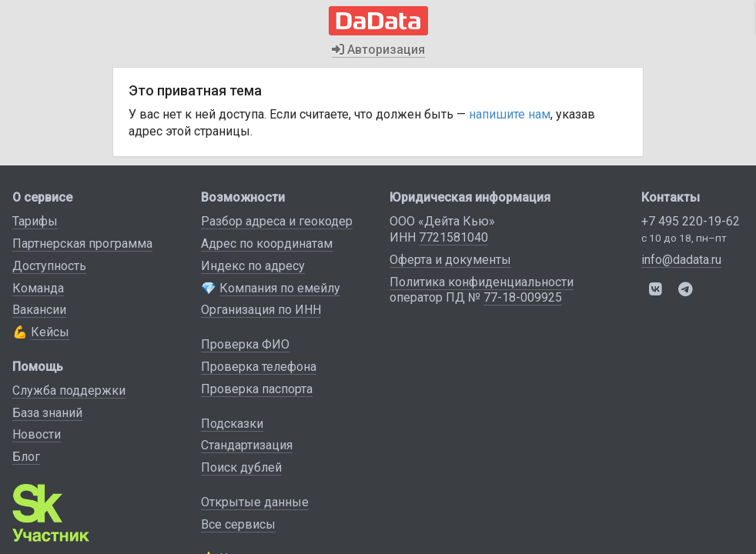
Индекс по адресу (253, 266)
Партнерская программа (82, 244)
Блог (26, 457)
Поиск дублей (241, 467)
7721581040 (453, 237)
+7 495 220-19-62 (691, 221)
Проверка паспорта (257, 389)
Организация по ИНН (261, 310)
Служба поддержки (69, 390)
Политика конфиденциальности (482, 282)
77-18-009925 (523, 297)
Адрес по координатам (267, 244)
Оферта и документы (450, 260)
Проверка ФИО (245, 344)
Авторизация (378, 50)
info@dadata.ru (681, 260)
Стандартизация (247, 445)
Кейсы (50, 332)
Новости (37, 434)
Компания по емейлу (280, 288)
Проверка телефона (259, 367)
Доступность (49, 266)
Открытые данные (255, 502)
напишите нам (510, 114)
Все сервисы (238, 524)
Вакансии (39, 310)
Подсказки (232, 424)
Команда (38, 288)
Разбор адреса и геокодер (277, 221)
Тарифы (35, 221)
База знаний (47, 413)
